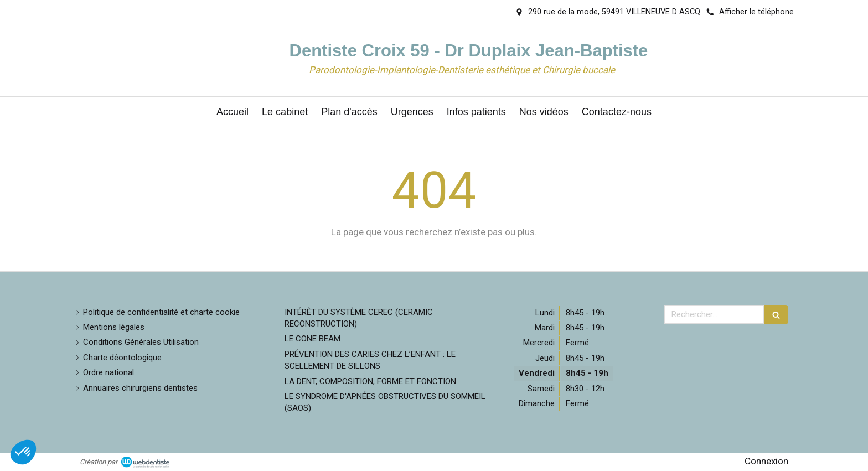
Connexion (766, 461)
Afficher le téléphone (756, 12)
